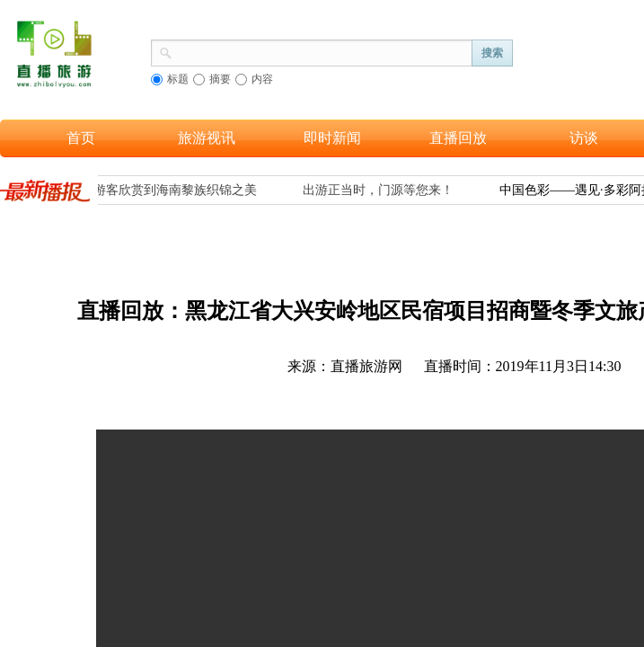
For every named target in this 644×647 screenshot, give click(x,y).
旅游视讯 (207, 138)
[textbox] (322, 51)
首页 (81, 138)
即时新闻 (332, 138)
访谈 (584, 138)
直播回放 (458, 138)
